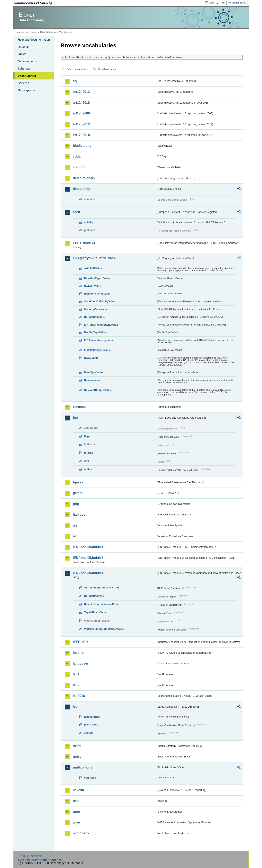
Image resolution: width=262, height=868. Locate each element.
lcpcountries (92, 717)
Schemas (24, 69)
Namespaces (26, 90)
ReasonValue (92, 380)
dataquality (81, 189)
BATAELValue (93, 286)
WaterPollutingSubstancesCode (104, 629)
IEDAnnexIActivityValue (99, 340)
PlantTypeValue (94, 372)
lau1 (76, 674)
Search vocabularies (77, 69)
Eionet (34, 32)
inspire (78, 653)
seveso (78, 790)
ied (75, 536)
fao (75, 418)
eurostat (79, 407)
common (80, 167)
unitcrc (89, 469)
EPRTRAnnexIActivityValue (101, 325)
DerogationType (94, 596)
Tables (22, 54)
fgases (78, 482)
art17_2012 (81, 124)
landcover (81, 663)
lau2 (76, 685)
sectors (89, 733)
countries (90, 778)
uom (76, 812)
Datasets (24, 47)
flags (87, 436)
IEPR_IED (80, 642)
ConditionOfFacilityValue (100, 301)
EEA (35, 3)
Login (212, 3)
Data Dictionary (48, 32)
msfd (77, 746)
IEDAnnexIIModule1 (88, 547)
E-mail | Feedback (30, 856)
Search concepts (107, 69)
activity (89, 222)
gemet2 (79, 493)
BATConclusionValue (97, 294)
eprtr (77, 212)
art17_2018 (81, 135)
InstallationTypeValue (97, 350)
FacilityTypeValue (95, 332)
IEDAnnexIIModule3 (88, 558)
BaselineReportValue (97, 278)
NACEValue (91, 358)
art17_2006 (81, 113)
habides (79, 515)
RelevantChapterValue (98, 390)
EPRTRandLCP (85, 243)
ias (75, 525)
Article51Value (93, 268)
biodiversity (82, 146)
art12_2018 (81, 103)
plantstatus (91, 725)
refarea (89, 453)
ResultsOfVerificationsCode (101, 604)
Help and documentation (34, 40)
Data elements (27, 61)
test (76, 801)
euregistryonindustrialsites (94, 258)
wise (76, 822)
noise (77, 757)
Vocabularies (27, 76)
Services (23, 83)
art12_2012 (81, 92)
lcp (75, 707)
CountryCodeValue (96, 309)
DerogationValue (94, 317)
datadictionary (84, 178)
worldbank (81, 833)
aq (75, 81)
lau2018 (79, 696)
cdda (77, 156)
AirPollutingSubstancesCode (102, 588)
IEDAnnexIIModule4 (88, 573)
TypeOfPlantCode (95, 612)
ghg (76, 504)
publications (82, 767)
